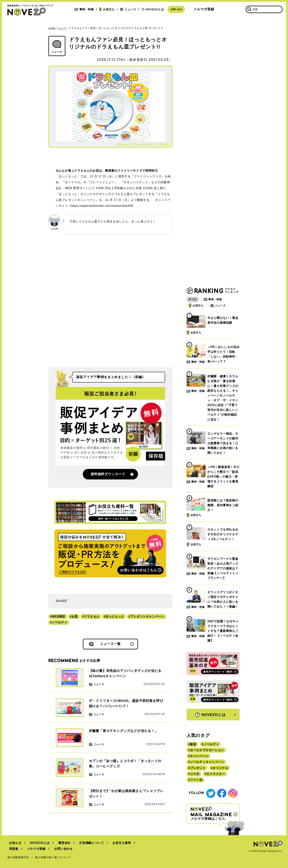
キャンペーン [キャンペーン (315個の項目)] (199, 757)
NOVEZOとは (153, 9)
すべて (195, 300)
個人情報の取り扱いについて (53, 857)
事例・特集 (84, 9)
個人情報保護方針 (18, 857)
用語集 (134, 843)
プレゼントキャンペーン (147, 616)
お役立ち (107, 9)
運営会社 (59, 843)
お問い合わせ (42, 849)
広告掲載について (84, 843)
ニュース (128, 9)
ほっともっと (115, 616)
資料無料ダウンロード (108, 474)
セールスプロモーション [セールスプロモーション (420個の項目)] (207, 751)
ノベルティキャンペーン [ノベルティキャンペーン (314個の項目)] (207, 763)
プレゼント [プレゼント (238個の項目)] (198, 769)
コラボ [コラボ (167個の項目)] (195, 775)
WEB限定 (59, 616)
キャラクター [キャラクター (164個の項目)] (216, 775)
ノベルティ (60, 622)
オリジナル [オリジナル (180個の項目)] (220, 769)
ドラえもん (92, 616)
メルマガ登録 (204, 9)
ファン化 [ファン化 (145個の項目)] (196, 781)
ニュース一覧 (110, 644)
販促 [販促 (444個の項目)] (193, 745)
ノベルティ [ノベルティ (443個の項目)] (211, 745)
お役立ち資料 (113, 843)
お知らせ (14, 843)
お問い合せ (176, 9)
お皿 (75, 616)
